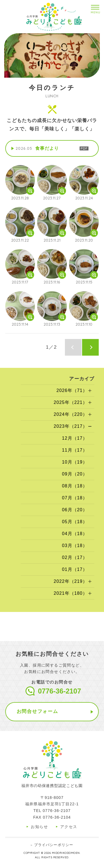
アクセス (69, 827)
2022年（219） (71, 581)
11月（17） (75, 450)
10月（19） (75, 462)
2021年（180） (71, 593)
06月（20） (75, 510)
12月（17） (75, 438)
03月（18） (75, 546)
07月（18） (75, 498)
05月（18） (75, 522)
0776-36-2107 (60, 691)
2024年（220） (71, 414)
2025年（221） (71, 402)
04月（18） (75, 534)
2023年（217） (71, 426)
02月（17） (75, 557)
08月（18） (75, 486)
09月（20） (75, 474)
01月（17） (75, 569)
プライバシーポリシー (54, 845)
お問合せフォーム (37, 711)
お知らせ (39, 827)
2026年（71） (72, 390)
